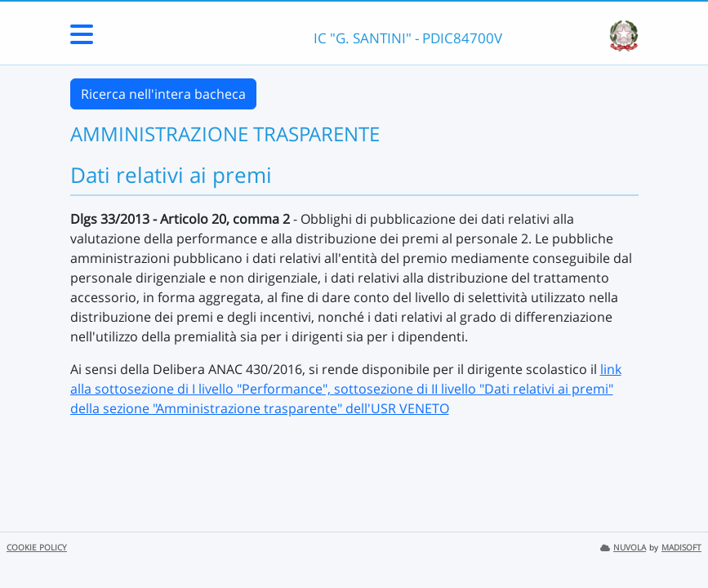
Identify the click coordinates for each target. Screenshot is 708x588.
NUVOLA (623, 548)
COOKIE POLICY (37, 548)
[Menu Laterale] (82, 39)
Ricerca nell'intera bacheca (163, 94)
